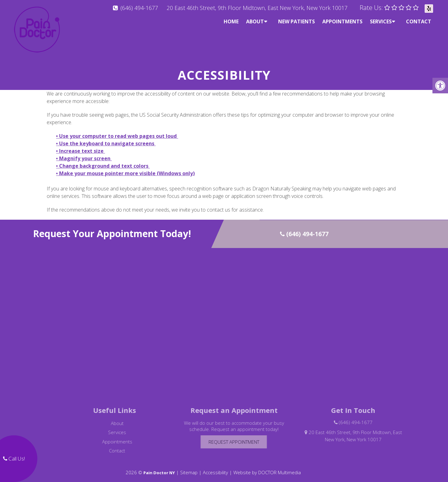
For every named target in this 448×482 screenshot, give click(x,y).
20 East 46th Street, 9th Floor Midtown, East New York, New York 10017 (257, 8)
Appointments (342, 21)
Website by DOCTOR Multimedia (267, 467)
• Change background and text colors (103, 161)
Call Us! (14, 459)
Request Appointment (240, 437)
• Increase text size (80, 146)
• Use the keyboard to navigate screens (106, 138)
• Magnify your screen (84, 153)
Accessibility (215, 467)
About (255, 21)
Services (381, 21)
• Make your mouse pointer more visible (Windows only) (125, 168)
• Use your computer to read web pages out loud (117, 131)
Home (231, 21)
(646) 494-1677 (139, 8)
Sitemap (189, 467)
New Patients (296, 21)
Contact (419, 21)
